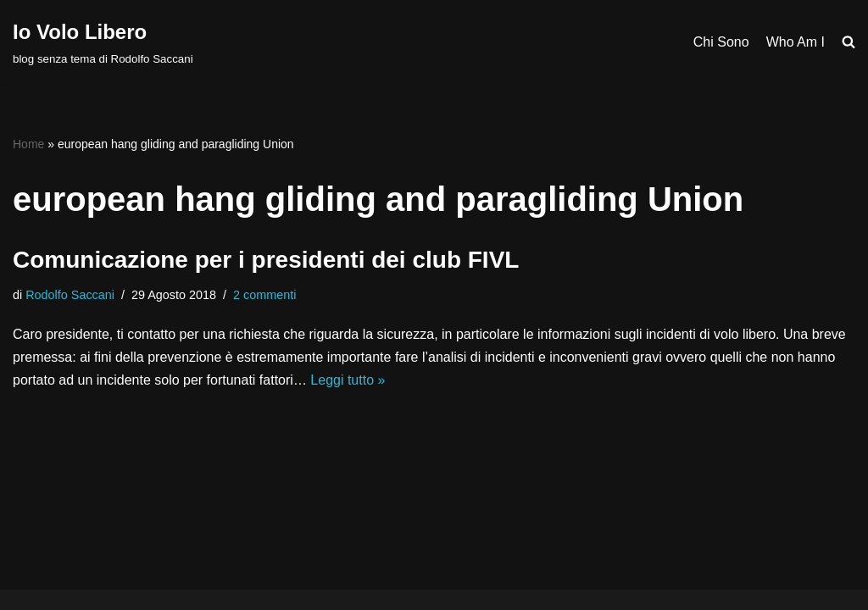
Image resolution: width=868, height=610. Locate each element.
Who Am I (796, 42)
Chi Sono (721, 42)
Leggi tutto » (348, 380)
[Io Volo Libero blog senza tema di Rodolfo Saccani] (103, 42)
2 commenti (264, 295)
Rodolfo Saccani (70, 295)
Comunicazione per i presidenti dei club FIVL (266, 260)
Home (28, 144)
